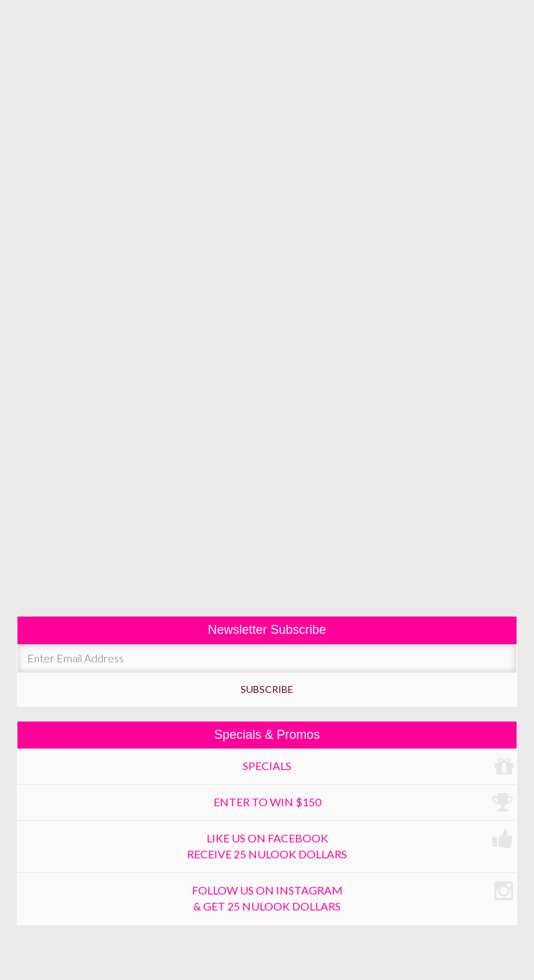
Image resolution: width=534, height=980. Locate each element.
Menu (267, 100)
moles (267, 462)
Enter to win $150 (364, 803)
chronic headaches (267, 386)
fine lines (267, 204)
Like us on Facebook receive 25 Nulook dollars (350, 844)
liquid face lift (267, 277)
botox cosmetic (81, 241)
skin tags (267, 500)
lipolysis (60, 351)
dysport (162, 241)
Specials (378, 767)
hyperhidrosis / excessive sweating (267, 424)
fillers (218, 241)
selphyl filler (288, 241)
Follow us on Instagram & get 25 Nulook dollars (353, 896)
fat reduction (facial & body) (267, 314)
